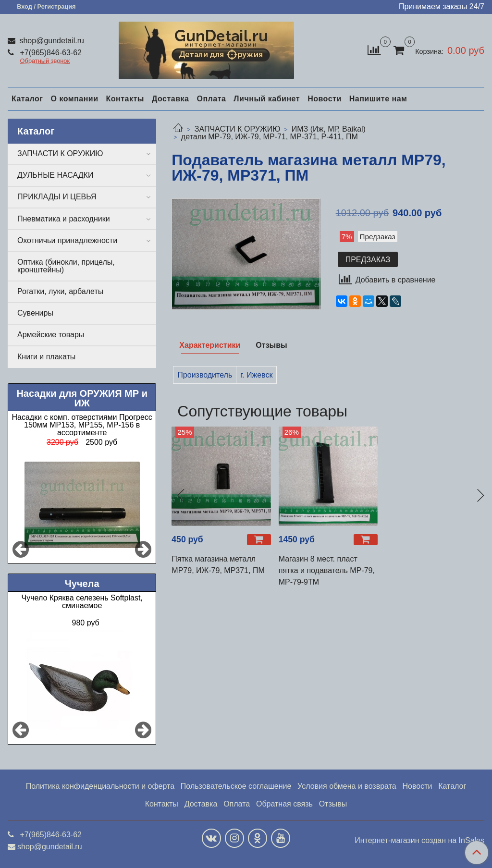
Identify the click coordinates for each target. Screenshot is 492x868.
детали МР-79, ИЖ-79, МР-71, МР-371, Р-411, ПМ (270, 137)
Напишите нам (378, 99)
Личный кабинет (267, 99)
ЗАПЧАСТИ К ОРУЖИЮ (238, 129)
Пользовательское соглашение (236, 786)
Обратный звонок (45, 61)
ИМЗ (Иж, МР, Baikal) (329, 129)
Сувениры (35, 313)
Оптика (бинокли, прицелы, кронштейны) (66, 266)
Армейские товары (51, 335)
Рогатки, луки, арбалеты (60, 291)
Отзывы (333, 804)
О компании (74, 99)
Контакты (125, 99)
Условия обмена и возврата (347, 786)
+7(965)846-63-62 (50, 53)
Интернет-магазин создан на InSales (419, 841)
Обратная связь (284, 804)
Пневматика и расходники (64, 219)
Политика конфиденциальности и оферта (100, 786)
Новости (325, 99)
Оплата (211, 99)
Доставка (171, 99)
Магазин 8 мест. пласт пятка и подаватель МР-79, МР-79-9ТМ (327, 570)
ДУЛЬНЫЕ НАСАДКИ (55, 175)
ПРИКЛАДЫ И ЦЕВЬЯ (57, 197)
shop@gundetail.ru (51, 41)
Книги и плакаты (46, 357)
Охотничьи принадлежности (67, 240)
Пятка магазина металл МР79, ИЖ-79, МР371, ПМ (218, 565)
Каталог (27, 99)
